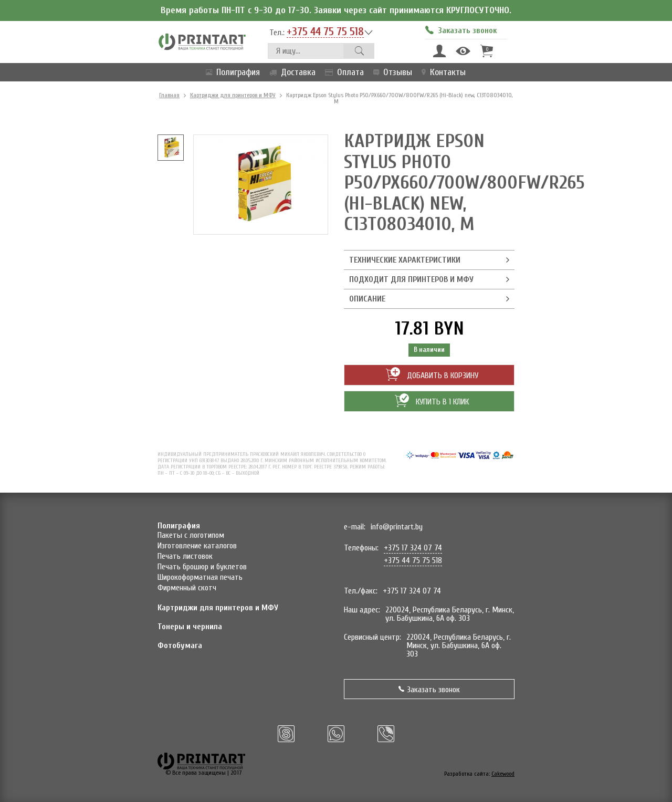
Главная (169, 95)
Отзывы (391, 72)
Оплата (342, 72)
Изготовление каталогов (197, 546)
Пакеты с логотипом (191, 535)
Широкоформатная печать (200, 577)
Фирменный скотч (187, 588)
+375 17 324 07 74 (413, 548)
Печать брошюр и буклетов (202, 567)
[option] (171, 148)
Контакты (442, 72)
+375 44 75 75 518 (325, 32)
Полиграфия (231, 72)
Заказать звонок (429, 690)
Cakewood (503, 774)
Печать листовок (185, 556)
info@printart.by (397, 527)
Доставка (290, 72)
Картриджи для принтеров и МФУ (233, 95)
